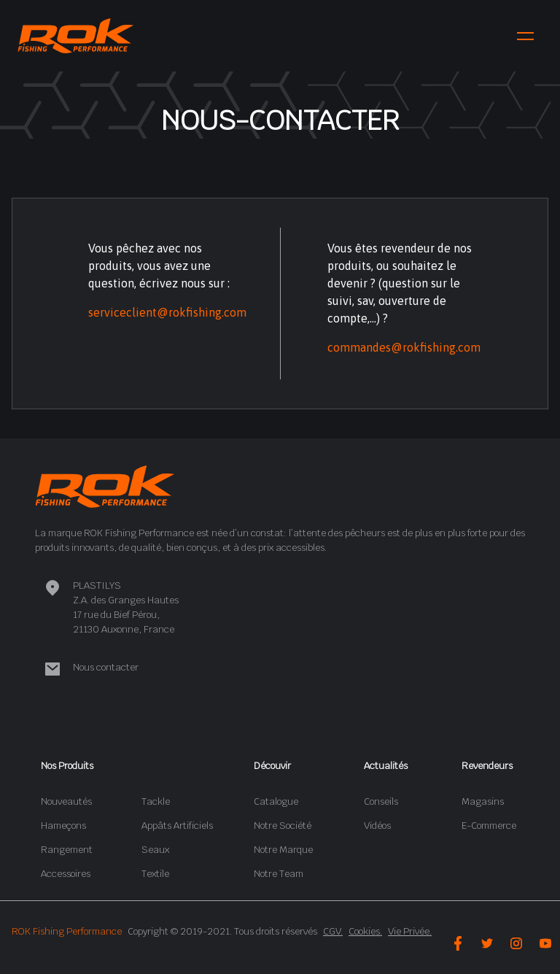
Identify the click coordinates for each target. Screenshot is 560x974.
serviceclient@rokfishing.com (167, 312)
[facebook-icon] (458, 943)
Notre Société (283, 826)
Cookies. (365, 931)
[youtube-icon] (545, 943)
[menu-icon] (525, 36)
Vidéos (377, 826)
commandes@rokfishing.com (404, 347)
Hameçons (63, 826)
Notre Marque (283, 850)
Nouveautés (66, 801)
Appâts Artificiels (177, 826)
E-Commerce (489, 826)
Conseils (381, 801)
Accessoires (66, 874)
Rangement (67, 850)
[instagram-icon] (516, 943)
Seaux (155, 850)
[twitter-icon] (487, 943)
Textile (155, 874)
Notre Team (279, 874)
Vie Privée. (410, 931)
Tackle (156, 801)
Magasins (483, 801)
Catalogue (276, 801)
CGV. (333, 931)
